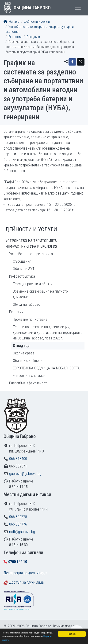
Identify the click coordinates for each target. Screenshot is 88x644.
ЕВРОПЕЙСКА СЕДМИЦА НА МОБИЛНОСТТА (46, 368)
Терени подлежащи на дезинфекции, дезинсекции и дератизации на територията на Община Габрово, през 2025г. (48, 333)
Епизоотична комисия (30, 376)
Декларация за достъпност (25, 573)
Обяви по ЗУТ (24, 269)
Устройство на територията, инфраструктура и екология (31, 244)
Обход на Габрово (27, 304)
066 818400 (18, 459)
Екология (15, 37)
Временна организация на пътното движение (40, 294)
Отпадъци (33, 37)
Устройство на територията (31, 254)
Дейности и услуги (37, 22)
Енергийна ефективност (28, 383)
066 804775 (18, 517)
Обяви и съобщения (29, 361)
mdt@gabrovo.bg (22, 532)
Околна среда (24, 353)
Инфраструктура (22, 276)
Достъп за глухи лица (26, 582)
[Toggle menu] (78, 8)
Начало (11, 22)
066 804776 (18, 524)
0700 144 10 (18, 562)
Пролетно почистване (30, 319)
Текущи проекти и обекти (33, 284)
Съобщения (22, 261)
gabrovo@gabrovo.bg (25, 474)
